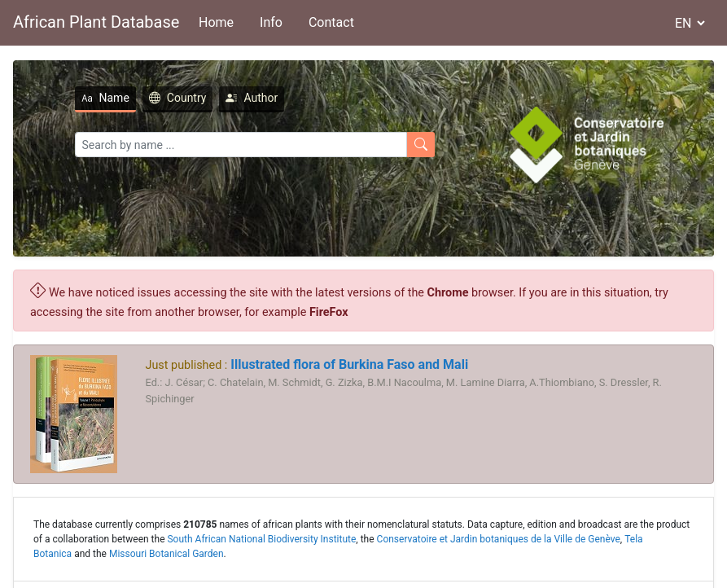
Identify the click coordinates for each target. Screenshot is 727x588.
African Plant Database (96, 22)
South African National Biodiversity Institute (261, 539)
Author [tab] (252, 98)
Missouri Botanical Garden (166, 554)
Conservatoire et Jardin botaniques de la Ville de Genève (499, 539)
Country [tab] (178, 98)
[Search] (241, 145)
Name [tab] (105, 98)
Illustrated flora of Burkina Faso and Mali (348, 364)
